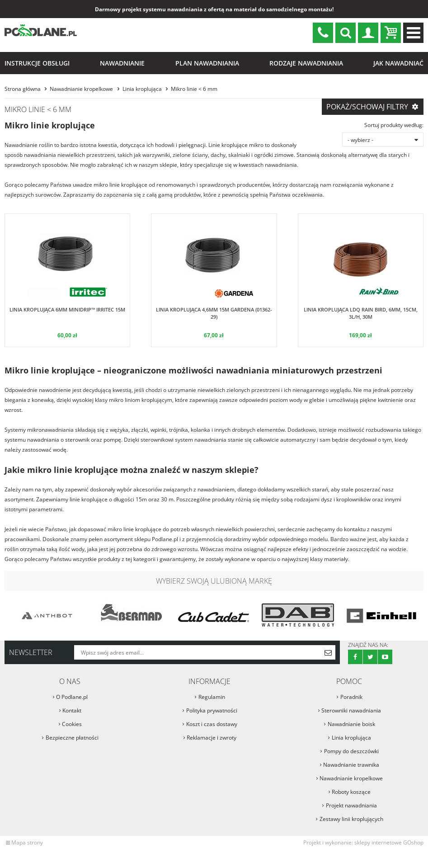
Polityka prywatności (212, 710)
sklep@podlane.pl (323, 33)
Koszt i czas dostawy (212, 724)
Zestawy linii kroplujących (351, 819)
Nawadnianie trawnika (351, 765)
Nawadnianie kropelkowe (81, 89)
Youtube (385, 657)
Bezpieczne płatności (72, 738)
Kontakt (72, 710)
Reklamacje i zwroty (212, 738)
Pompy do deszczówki (351, 751)
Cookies (72, 724)
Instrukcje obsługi (37, 63)
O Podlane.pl (72, 697)
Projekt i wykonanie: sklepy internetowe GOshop (363, 842)
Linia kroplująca (142, 89)
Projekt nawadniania (351, 805)
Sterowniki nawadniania (351, 710)
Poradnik (351, 697)
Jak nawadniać (398, 63)
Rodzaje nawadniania (306, 63)
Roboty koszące (351, 792)
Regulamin (212, 697)
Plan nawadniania (207, 63)
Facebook (355, 657)
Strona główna (23, 89)
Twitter (370, 657)
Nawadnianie (122, 63)
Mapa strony (27, 842)
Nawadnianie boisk (351, 724)
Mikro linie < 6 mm (194, 89)
